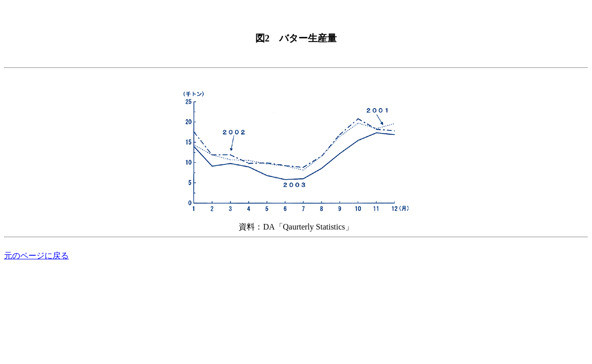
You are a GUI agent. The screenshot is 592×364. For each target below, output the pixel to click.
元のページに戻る (36, 256)
